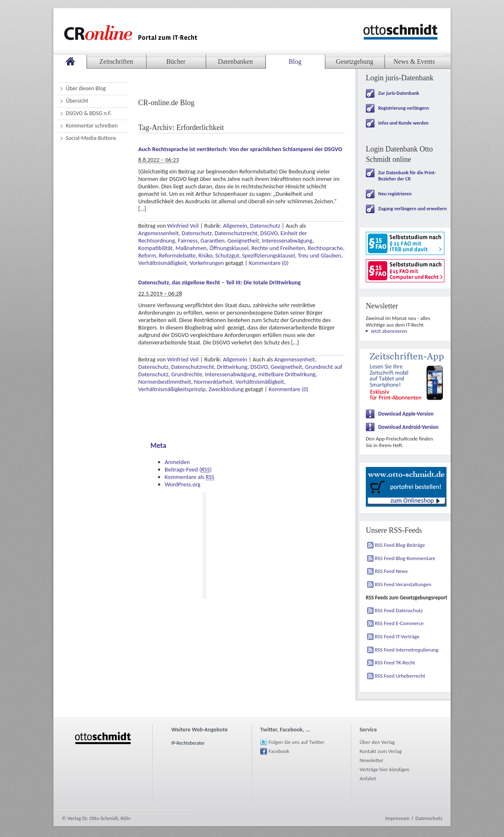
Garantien (213, 241)
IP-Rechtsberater (188, 743)
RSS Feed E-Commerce (399, 623)
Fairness (188, 241)
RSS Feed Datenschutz (399, 610)
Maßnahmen (191, 248)
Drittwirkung (232, 367)
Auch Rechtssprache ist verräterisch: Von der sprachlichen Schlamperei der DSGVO (240, 149)
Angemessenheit (158, 233)
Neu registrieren (395, 194)
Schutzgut (227, 255)
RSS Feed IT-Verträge (397, 636)
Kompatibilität (155, 248)
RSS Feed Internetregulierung (407, 650)
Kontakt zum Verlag (381, 751)
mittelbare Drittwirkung (287, 374)
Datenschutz (265, 226)
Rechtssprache (325, 248)
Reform (147, 255)
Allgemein (235, 226)
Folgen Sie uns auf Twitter (296, 742)
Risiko (206, 255)
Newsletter (372, 760)
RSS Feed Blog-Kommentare (405, 558)
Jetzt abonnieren (389, 331)
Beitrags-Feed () (188, 469)
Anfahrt (368, 778)
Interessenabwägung (287, 241)
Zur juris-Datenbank (399, 93)
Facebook (279, 751)
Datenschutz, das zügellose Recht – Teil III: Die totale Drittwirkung (220, 282)
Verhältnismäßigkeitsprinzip (172, 389)
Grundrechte (187, 374)
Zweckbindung (226, 389)
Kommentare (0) (269, 263)
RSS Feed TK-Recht (395, 663)
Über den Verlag (377, 742)
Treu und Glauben (320, 255)
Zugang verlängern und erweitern (413, 209)
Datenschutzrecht (236, 233)
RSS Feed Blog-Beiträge (400, 545)
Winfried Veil (183, 226)
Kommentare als (190, 477)
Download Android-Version (408, 427)
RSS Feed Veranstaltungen (403, 584)
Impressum (397, 818)
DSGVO (269, 233)
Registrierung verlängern (403, 108)
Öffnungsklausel (229, 248)
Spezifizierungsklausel (269, 255)
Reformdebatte (177, 255)
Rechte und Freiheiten (278, 248)
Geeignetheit (243, 241)
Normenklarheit (213, 382)
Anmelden (177, 462)
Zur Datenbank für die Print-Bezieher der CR (407, 176)
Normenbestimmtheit (165, 382)
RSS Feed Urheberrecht (400, 676)
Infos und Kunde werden (403, 123)
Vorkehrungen (207, 263)
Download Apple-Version (406, 414)
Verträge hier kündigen (384, 769)
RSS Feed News (391, 571)
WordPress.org (182, 484)
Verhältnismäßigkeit (162, 263)
